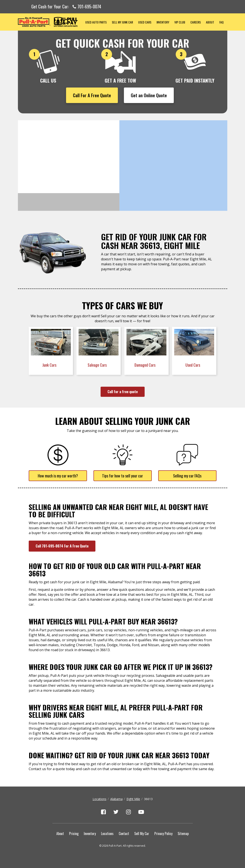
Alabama (116, 799)
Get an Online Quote (149, 95)
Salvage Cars (98, 365)
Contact (124, 834)
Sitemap (183, 834)
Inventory (163, 22)
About (210, 22)
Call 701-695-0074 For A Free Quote (62, 546)
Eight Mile (133, 799)
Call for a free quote (123, 392)
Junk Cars (50, 365)
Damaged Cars (145, 365)
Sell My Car (142, 834)
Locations (100, 799)
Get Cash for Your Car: (66, 7)
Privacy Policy (163, 834)
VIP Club (180, 22)
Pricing (74, 834)
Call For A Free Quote (92, 95)
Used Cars (145, 22)
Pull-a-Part (50, 22)
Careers (196, 22)
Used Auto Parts (96, 22)
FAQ (221, 22)
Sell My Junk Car (122, 22)
